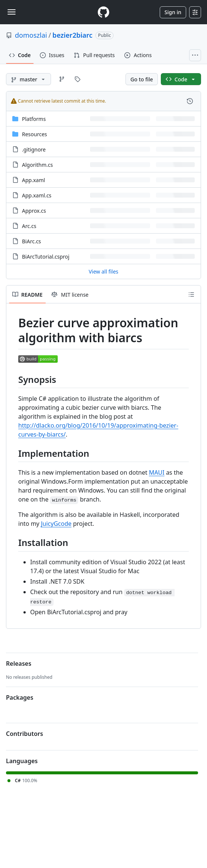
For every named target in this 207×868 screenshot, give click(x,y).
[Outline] (191, 294)
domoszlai (31, 35)
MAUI (157, 472)
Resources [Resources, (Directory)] (34, 134)
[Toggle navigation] (12, 12)
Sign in (173, 12)
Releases (19, 664)
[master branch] (28, 79)
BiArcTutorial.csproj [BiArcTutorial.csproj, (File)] (46, 257)
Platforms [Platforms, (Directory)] (34, 119)
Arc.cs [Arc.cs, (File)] (29, 226)
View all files (103, 271)
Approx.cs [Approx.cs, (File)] (34, 211)
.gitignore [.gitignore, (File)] (34, 149)
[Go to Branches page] (62, 79)
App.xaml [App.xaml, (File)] (34, 180)
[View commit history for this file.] (190, 101)
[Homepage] (103, 12)
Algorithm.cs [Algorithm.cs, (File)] (37, 165)
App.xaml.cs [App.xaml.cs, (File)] (37, 195)
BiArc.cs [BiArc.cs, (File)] (31, 241)
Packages (20, 697)
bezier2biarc (72, 35)
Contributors (25, 734)
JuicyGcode (56, 524)
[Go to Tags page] (77, 79)
